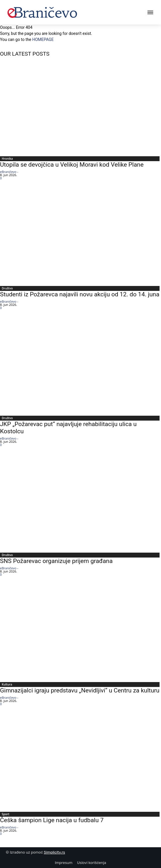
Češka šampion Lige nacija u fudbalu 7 (52, 820)
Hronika (7, 159)
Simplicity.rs (55, 852)
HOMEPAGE (43, 39)
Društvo (7, 288)
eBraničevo (8, 172)
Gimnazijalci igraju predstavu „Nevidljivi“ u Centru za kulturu (80, 690)
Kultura (7, 684)
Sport (5, 814)
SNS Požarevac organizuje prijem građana (56, 561)
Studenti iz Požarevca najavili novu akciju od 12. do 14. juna (80, 294)
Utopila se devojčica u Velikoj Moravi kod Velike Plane (72, 165)
